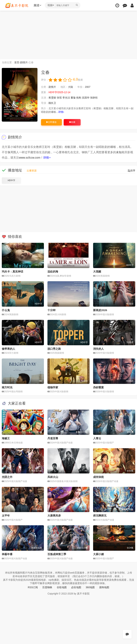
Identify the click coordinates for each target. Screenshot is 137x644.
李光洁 (66, 98)
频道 (38, 5)
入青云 (97, 438)
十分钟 (51, 310)
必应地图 (76, 587)
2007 (88, 87)
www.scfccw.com (30, 158)
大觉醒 (97, 271)
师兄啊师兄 (100, 516)
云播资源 (32, 171)
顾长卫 (52, 103)
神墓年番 (7, 554)
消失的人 (98, 349)
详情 (61, 112)
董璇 (73, 98)
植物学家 (53, 387)
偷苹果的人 (8, 349)
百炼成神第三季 (57, 554)
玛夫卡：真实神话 (12, 271)
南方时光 (7, 387)
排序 (131, 171)
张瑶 (59, 98)
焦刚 (79, 98)
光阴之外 (7, 477)
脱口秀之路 (54, 349)
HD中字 (11, 180)
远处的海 (53, 271)
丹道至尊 (53, 438)
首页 (17, 62)
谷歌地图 (62, 587)
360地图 (90, 587)
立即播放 (51, 122)
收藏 (72, 122)
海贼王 (6, 438)
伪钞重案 (98, 387)
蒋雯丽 (52, 98)
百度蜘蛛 (47, 587)
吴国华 (86, 98)
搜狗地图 (104, 587)
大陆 (70, 87)
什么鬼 (6, 310)
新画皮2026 (100, 310)
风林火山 (53, 477)
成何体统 (98, 477)
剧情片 (24, 62)
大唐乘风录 (54, 516)
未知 (119, 152)
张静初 (94, 98)
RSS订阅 (33, 587)
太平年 (6, 516)
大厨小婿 (98, 554)
